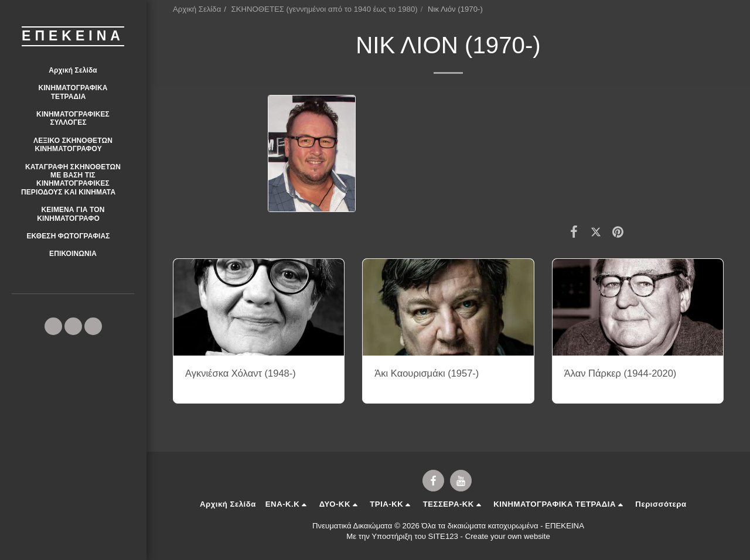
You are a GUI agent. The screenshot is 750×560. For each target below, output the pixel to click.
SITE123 (443, 536)
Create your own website (508, 536)
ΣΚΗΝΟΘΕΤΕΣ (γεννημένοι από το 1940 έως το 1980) (325, 9)
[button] (73, 92)
